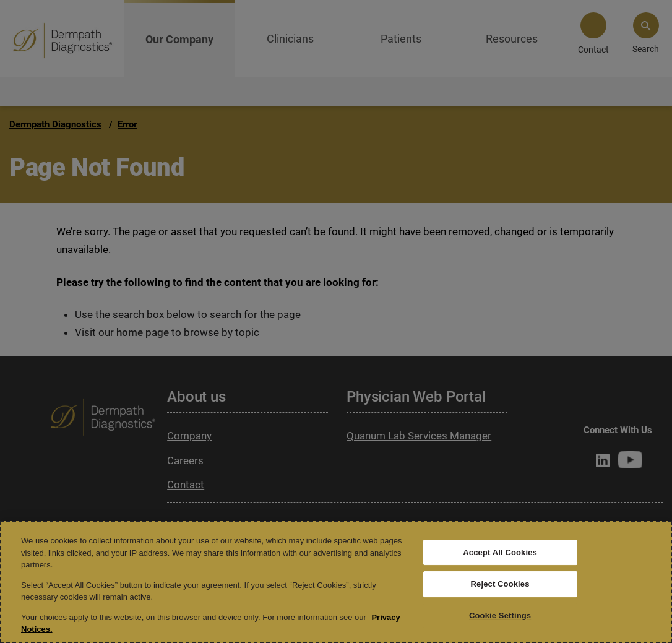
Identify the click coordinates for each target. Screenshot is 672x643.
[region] (336, 582)
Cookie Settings (500, 615)
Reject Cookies (500, 584)
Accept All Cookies (500, 552)
